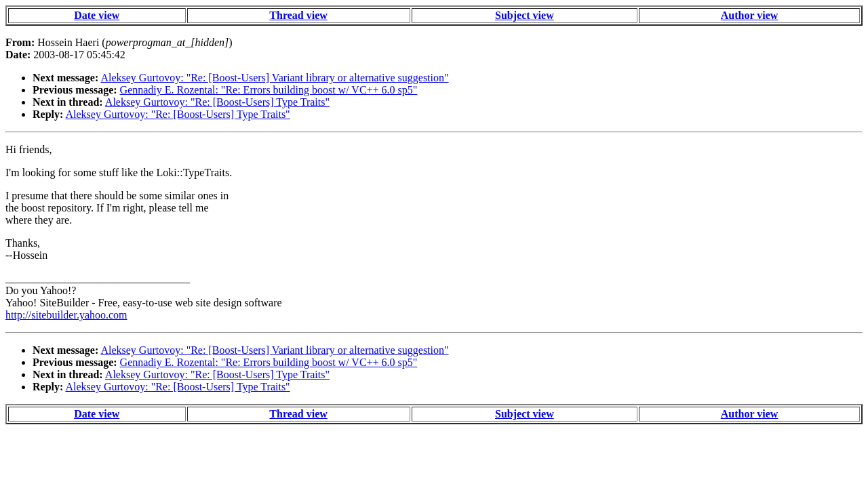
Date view (97, 15)
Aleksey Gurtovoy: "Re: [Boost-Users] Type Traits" (217, 102)
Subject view (525, 15)
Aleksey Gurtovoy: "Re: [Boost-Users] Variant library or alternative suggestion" (274, 78)
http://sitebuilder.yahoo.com (66, 315)
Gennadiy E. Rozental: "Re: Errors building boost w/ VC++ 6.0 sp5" (269, 90)
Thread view (298, 15)
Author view (750, 15)
